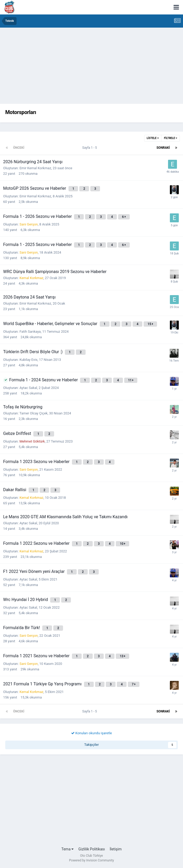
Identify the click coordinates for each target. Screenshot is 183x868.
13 (122, 656)
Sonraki (163, 148)
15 (150, 324)
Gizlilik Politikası (91, 849)
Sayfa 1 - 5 (90, 148)
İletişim (116, 849)
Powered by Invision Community (91, 860)
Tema (67, 849)
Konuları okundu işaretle (92, 733)
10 (122, 544)
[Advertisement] (92, 67)
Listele (153, 138)
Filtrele (171, 138)
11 (131, 380)
